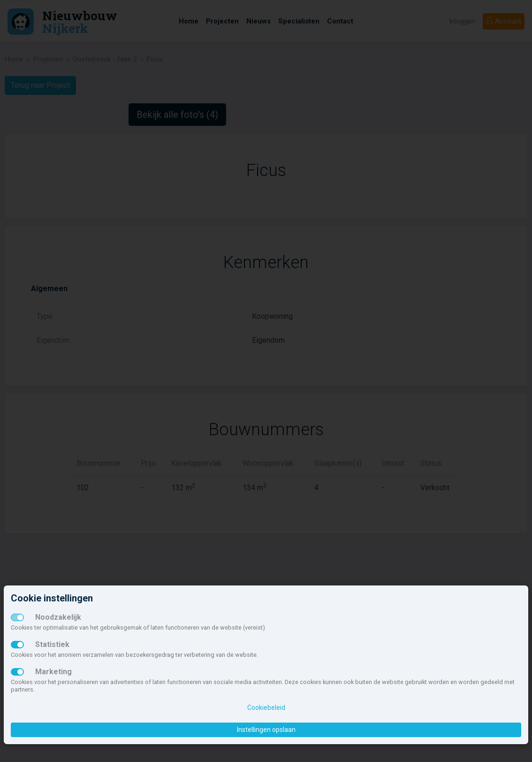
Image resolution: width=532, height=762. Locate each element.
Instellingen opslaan (266, 730)
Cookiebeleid (266, 708)
